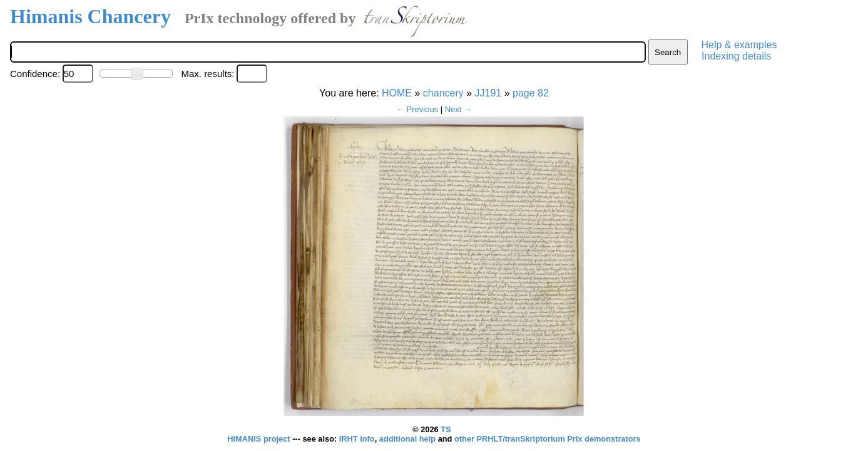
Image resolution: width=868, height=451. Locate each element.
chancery (443, 93)
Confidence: (35, 74)
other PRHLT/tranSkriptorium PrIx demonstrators (548, 439)
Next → (458, 109)
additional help (409, 439)
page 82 (531, 93)
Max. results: (207, 74)
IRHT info (357, 439)
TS (446, 429)
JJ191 (488, 93)
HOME (397, 93)
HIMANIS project (260, 439)
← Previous (417, 109)
